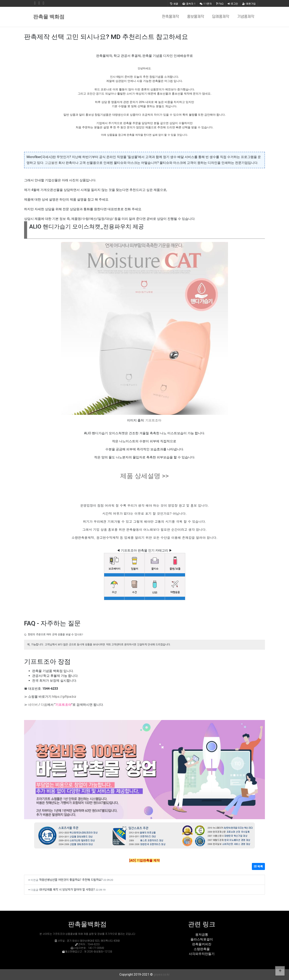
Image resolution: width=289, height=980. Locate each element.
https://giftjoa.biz (64, 697)
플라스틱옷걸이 (202, 939)
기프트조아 (153, 420)
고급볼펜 (51, 163)
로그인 (233, 4)
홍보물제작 (196, 17)
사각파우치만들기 (202, 954)
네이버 (33, 705)
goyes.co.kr (162, 974)
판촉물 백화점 (49, 17)
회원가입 (249, 4)
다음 (44, 705)
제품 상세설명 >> (144, 476)
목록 (258, 866)
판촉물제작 (170, 17)
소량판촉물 (202, 949)
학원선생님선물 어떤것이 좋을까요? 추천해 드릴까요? (71, 880)
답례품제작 (221, 17)
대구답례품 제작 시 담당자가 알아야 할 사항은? (67, 889)
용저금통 (202, 935)
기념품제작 (246, 17)
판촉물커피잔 (202, 944)
